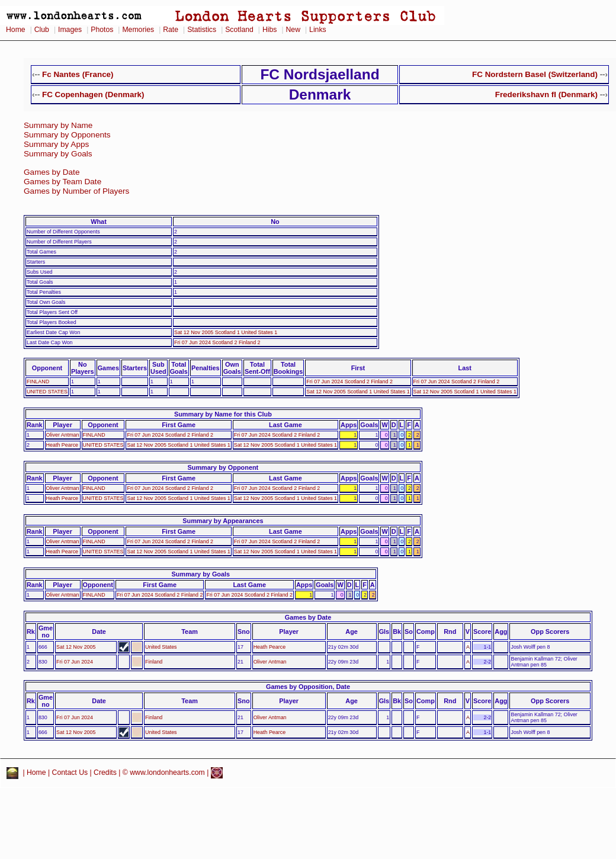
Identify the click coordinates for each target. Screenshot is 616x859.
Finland (154, 662)
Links (318, 30)
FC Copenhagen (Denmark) (93, 94)
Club (42, 30)
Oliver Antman (63, 435)
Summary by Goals (58, 154)
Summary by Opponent (223, 467)
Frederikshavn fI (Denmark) (546, 94)
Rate (171, 30)
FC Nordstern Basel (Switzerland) (535, 74)
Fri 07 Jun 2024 (75, 662)
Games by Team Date (62, 182)
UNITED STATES (47, 392)
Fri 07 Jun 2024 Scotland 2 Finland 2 (217, 342)
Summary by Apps (56, 144)
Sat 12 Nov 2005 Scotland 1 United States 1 (226, 332)
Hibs (269, 30)
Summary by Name (58, 125)
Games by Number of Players (76, 191)
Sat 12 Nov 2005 (76, 647)
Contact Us (70, 773)
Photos (102, 30)
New (293, 30)
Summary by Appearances (223, 521)
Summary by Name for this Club (223, 414)
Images (70, 30)
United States (161, 647)
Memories (138, 30)
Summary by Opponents (67, 135)
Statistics (202, 30)
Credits (105, 773)
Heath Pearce (62, 445)
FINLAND (38, 382)
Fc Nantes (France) (78, 74)
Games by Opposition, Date (308, 687)
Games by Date (52, 172)
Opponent (47, 368)
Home (16, 30)
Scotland (239, 30)
